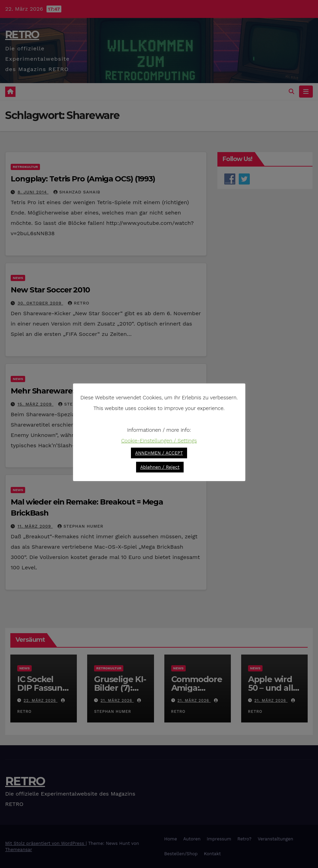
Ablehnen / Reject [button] (160, 467)
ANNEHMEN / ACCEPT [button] (159, 453)
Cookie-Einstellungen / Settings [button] (159, 441)
